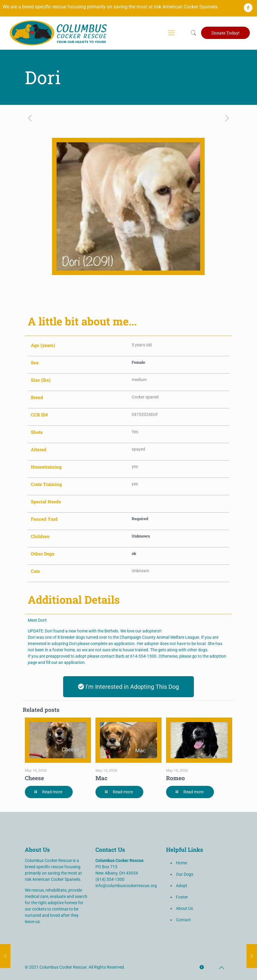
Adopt (182, 886)
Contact (183, 920)
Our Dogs (185, 874)
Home (181, 863)
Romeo (175, 778)
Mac (101, 778)
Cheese (34, 778)
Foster (182, 897)
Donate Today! (225, 33)
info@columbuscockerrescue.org (126, 886)
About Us (184, 908)
